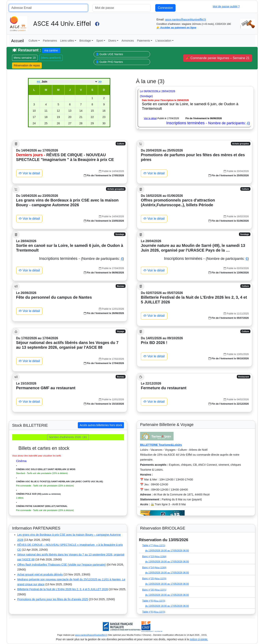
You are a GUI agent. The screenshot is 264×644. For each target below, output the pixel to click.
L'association (163, 41)
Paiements (143, 41)
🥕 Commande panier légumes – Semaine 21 (218, 58)
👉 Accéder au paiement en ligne (176, 27)
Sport (100, 41)
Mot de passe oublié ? (226, 7)
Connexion (165, 8)
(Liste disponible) (148, 535)
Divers (112, 41)
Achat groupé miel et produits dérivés (40, 574)
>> (100, 82)
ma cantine (51, 50)
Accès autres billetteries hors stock (101, 425)
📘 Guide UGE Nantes (109, 54)
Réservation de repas (27, 65)
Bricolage (85, 41)
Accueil (18, 41)
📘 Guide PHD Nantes (109, 62)
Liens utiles (67, 41)
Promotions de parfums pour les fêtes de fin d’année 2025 (53, 599)
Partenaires (50, 41)
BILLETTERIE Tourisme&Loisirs (161, 445)
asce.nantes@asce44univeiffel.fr (186, 20)
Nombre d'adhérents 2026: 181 (68, 437)
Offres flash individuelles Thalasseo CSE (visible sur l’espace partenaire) (62, 565)
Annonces (128, 41)
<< (39, 82)
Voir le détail (150, 118)
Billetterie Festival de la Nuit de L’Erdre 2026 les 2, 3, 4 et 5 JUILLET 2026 (63, 589)
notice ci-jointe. (199, 639)
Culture (33, 41)
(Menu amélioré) (51, 58)
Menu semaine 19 (25, 58)
